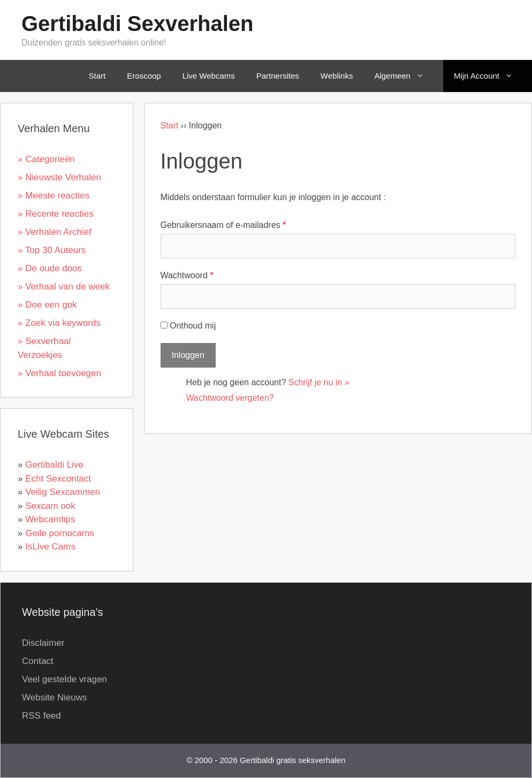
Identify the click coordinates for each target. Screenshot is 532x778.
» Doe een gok (47, 305)
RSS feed (41, 716)
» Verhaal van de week (64, 287)
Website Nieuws (55, 697)
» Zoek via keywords (59, 323)
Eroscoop (144, 76)
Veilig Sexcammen (63, 492)
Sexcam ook (50, 506)
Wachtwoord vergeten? (230, 398)
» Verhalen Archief (55, 232)
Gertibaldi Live (54, 465)
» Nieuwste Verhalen (59, 177)
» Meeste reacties (54, 196)
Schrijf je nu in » (319, 382)
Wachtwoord (187, 275)
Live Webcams (209, 76)
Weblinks (337, 76)
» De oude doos (50, 268)
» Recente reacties (56, 214)
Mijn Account (491, 76)
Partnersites (278, 76)
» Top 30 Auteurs (52, 250)
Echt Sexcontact (58, 479)
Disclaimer (43, 643)
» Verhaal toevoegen (59, 373)
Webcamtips (50, 519)
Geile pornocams (60, 533)
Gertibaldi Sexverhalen (138, 24)
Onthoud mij (188, 326)
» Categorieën (46, 159)
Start (97, 76)
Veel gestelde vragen (64, 679)
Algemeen (406, 76)
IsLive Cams (50, 547)
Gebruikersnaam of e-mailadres (223, 225)
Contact (38, 661)
